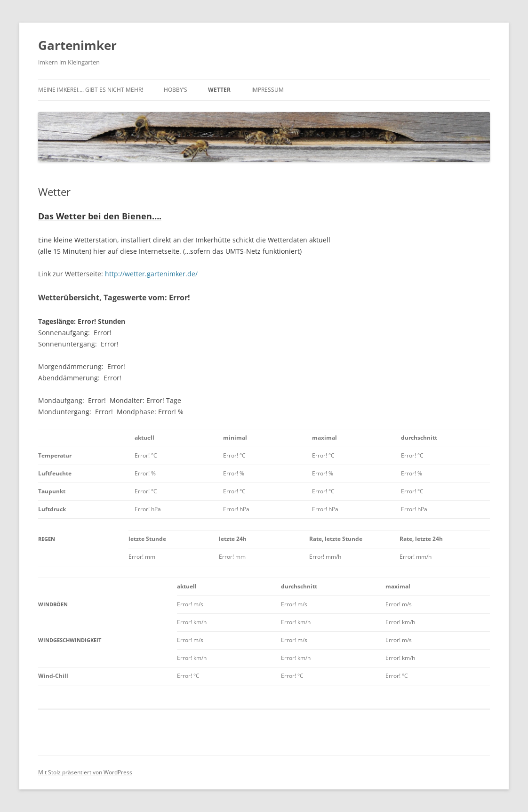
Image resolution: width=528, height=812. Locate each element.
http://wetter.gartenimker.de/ (151, 274)
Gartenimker (77, 45)
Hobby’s (176, 90)
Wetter (219, 90)
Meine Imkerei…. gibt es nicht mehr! (91, 90)
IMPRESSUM (268, 90)
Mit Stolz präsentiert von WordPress (85, 772)
